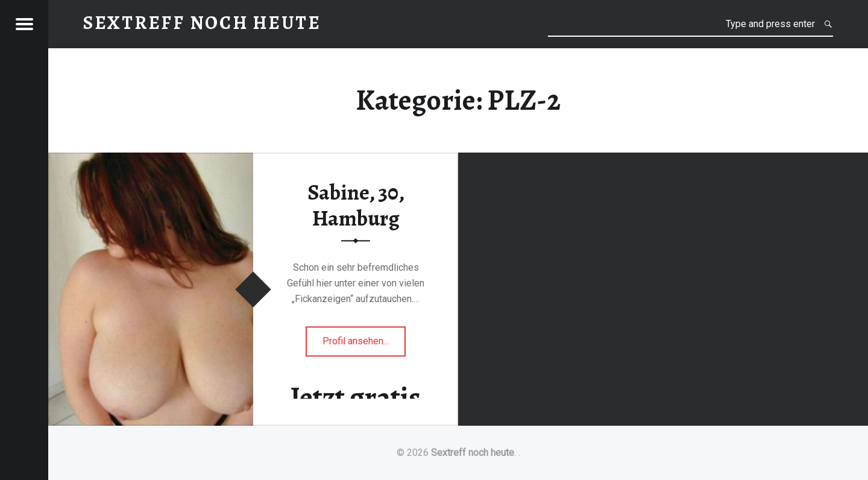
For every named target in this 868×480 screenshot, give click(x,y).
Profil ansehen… (364, 345)
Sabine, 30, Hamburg (356, 205)
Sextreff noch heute (473, 453)
